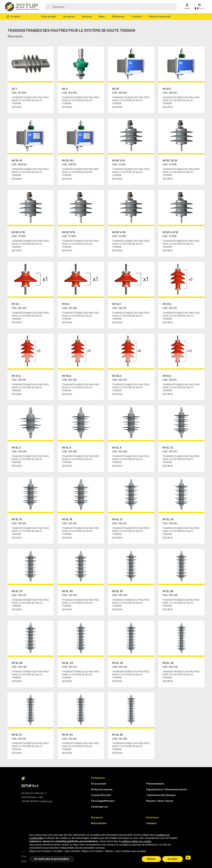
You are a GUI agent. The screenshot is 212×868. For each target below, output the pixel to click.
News (102, 16)
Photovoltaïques (155, 784)
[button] (200, 7)
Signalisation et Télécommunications (167, 789)
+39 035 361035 (29, 801)
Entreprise (69, 16)
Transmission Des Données (161, 795)
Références (118, 16)
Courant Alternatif (101, 795)
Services (87, 16)
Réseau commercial (160, 16)
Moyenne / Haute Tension (160, 801)
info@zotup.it (46, 801)
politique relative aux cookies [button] (137, 841)
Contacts (137, 16)
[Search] (113, 7)
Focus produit (49, 16)
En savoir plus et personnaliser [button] (52, 859)
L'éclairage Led (99, 807)
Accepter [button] (173, 859)
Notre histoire (99, 823)
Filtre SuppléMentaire (103, 801)
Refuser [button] (151, 859)
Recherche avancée (102, 789)
